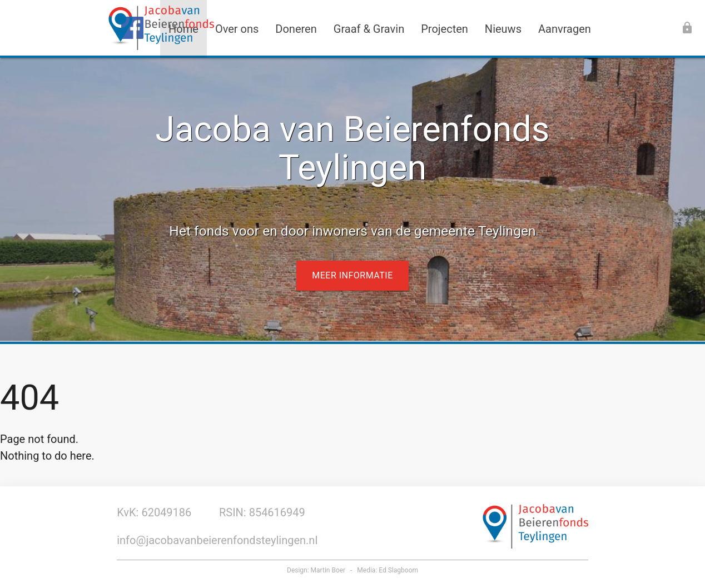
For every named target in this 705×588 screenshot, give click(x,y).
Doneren (296, 29)
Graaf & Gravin (369, 29)
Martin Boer (328, 570)
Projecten (445, 29)
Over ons (237, 29)
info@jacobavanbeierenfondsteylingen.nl (217, 540)
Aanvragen (565, 29)
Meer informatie (352, 275)
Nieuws (503, 29)
